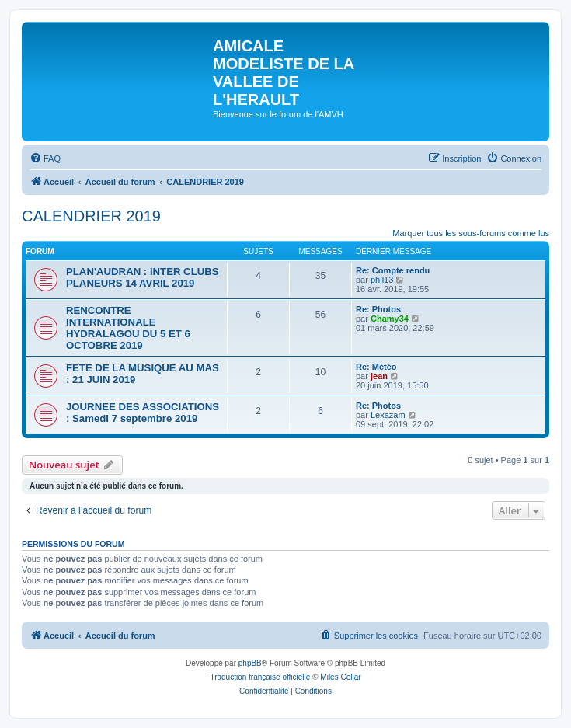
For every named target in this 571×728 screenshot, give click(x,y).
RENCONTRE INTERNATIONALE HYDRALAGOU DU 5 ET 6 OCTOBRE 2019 (128, 328)
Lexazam (388, 415)
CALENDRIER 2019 (91, 216)
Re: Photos (378, 309)
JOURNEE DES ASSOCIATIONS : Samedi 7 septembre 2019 (143, 413)
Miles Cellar (340, 677)
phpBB (250, 663)
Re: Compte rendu (393, 270)
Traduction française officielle (260, 677)
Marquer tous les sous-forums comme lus (471, 233)
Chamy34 (390, 319)
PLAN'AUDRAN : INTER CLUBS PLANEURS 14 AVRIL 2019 (143, 277)
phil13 (382, 280)
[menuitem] (45, 158)
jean (379, 376)
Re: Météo (376, 367)
